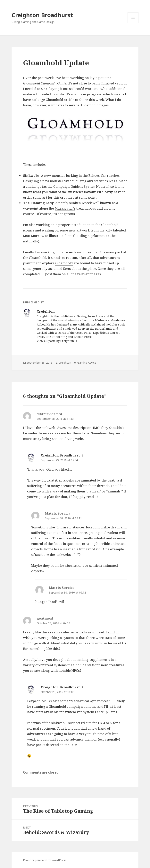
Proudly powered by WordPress (45, 860)
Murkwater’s (65, 208)
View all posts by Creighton (56, 341)
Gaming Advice (87, 363)
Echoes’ (94, 175)
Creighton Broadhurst (42, 15)
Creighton (65, 363)
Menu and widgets (133, 23)
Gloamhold (64, 263)
